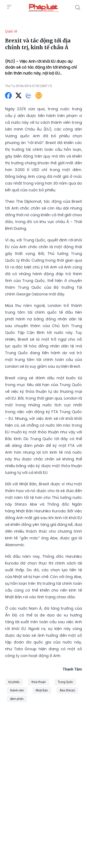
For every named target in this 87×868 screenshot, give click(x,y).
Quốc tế (11, 31)
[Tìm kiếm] (78, 8)
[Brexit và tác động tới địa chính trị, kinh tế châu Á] (43, 8)
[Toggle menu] (9, 7)
